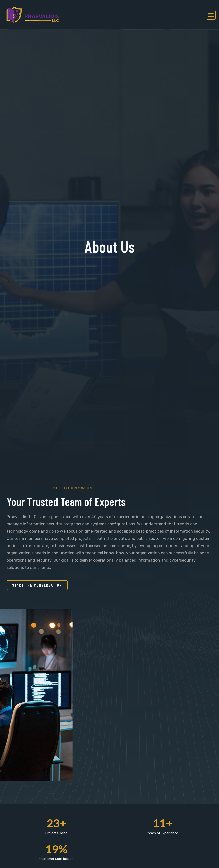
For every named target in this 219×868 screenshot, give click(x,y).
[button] (211, 15)
